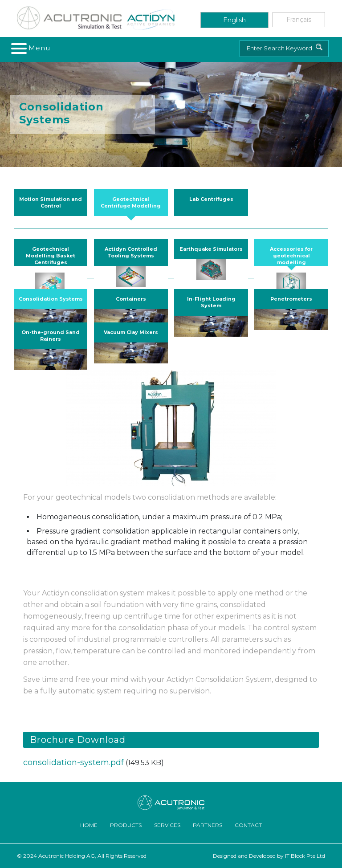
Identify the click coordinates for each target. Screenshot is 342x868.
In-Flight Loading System (211, 302)
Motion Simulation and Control (51, 202)
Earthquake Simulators (211, 249)
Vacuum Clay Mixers (131, 332)
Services (167, 825)
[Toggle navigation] (31, 48)
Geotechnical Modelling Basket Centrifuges (51, 256)
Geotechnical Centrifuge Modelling (131, 202)
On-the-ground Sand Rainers (51, 336)
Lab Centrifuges (211, 199)
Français (299, 20)
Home (89, 825)
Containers (131, 299)
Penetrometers (291, 299)
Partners (208, 825)
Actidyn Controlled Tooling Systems (131, 252)
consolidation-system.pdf (73, 762)
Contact (248, 825)
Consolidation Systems (51, 299)
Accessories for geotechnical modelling (291, 256)
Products (126, 825)
